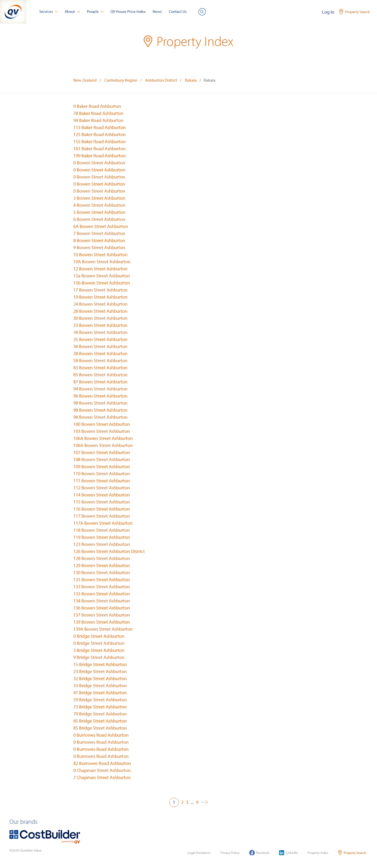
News (157, 11)
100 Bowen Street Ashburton (102, 424)
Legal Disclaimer (199, 853)
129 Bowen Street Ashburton (102, 565)
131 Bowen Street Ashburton (102, 579)
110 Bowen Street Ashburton (102, 474)
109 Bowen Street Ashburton (102, 466)
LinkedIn (289, 853)
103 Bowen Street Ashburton (102, 431)
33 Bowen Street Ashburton (100, 325)
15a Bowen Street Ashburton (102, 276)
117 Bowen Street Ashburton (102, 516)
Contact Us (178, 11)
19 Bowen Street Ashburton (100, 297)
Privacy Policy (230, 853)
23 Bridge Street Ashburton (100, 671)
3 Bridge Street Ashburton (99, 650)
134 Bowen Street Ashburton (102, 601)
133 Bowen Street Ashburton (102, 587)
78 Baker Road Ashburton (98, 113)
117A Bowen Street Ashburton (103, 523)
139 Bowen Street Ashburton (102, 622)
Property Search (352, 853)
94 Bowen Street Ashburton (100, 389)
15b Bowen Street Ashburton (102, 283)
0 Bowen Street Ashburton (99, 163)
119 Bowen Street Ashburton (102, 537)
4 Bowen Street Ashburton (99, 205)
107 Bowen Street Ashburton (102, 452)
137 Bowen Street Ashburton (102, 615)
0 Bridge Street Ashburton (99, 636)
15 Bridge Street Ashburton (100, 664)
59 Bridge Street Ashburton (100, 700)
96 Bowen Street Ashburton (100, 396)
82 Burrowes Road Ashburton (102, 763)
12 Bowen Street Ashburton (100, 269)
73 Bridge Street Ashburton (100, 707)
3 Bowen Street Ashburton (99, 198)
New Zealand (85, 80)
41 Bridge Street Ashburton (100, 693)
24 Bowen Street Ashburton (100, 304)
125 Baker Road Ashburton (99, 134)
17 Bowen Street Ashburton (100, 290)
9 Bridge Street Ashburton (99, 657)
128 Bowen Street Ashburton (102, 558)
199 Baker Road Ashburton (99, 156)
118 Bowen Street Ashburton (102, 530)
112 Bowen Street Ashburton (102, 488)
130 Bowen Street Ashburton (102, 572)
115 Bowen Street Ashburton (102, 502)
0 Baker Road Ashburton (97, 106)
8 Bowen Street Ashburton (99, 240)
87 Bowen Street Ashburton (100, 382)
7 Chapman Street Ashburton (102, 777)
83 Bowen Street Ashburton (100, 368)
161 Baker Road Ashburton (99, 149)
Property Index (318, 853)
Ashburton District (161, 80)
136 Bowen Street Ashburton (102, 608)
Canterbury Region (121, 80)
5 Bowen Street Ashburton (99, 212)
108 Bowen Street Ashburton (102, 459)
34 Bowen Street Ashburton (100, 332)
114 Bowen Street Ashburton (102, 495)
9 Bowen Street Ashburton (99, 247)
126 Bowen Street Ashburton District (109, 551)
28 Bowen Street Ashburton (100, 311)
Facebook (259, 853)
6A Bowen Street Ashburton (101, 226)
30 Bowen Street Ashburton (100, 318)
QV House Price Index (128, 11)
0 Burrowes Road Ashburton (101, 735)
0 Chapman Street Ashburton (102, 770)
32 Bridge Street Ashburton (100, 678)
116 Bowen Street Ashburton (102, 509)
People (95, 11)
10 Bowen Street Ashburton (100, 254)
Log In (328, 12)
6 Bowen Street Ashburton (99, 219)
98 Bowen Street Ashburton (100, 403)
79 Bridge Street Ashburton (100, 714)
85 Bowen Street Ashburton (100, 375)
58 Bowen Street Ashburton (100, 360)
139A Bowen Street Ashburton (103, 629)
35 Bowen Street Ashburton (100, 339)
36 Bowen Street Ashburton (100, 346)
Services (49, 11)
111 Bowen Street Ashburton (102, 481)
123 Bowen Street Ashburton (102, 544)
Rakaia (191, 80)
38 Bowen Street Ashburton (100, 353)
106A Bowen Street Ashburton (103, 438)
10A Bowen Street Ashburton (102, 262)
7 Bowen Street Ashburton (99, 233)
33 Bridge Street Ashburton (100, 685)
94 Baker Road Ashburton (98, 120)
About (72, 11)
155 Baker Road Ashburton (99, 141)
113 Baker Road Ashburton (99, 127)
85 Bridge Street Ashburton (100, 721)
